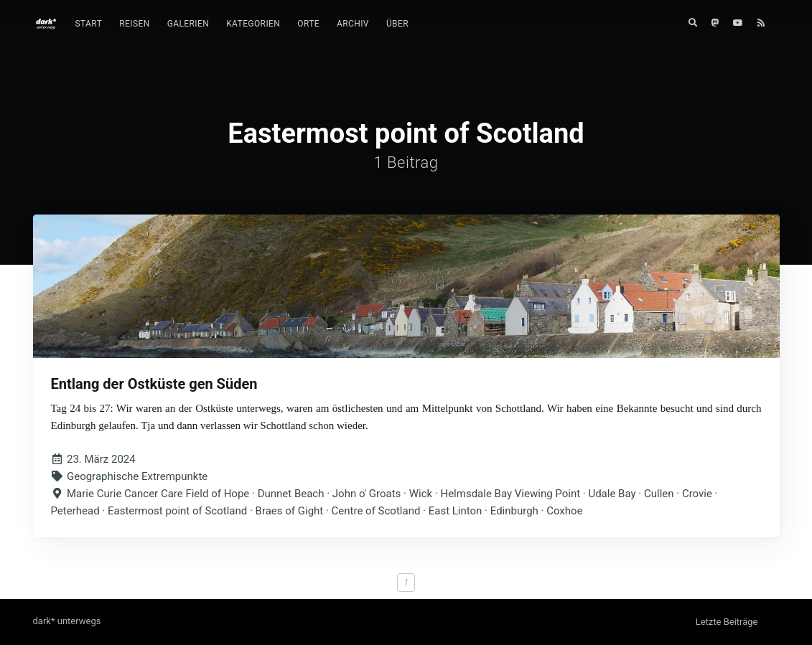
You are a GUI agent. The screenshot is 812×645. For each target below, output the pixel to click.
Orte (308, 24)
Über (397, 24)
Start (89, 24)
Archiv (353, 24)
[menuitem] (89, 24)
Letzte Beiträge (727, 622)
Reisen (134, 24)
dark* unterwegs (67, 621)
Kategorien (253, 24)
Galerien (188, 24)
